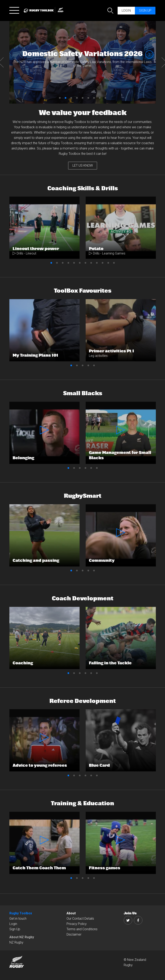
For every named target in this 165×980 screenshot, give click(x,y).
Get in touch (18, 919)
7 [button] (94, 98)
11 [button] (108, 263)
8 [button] (100, 98)
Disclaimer (74, 934)
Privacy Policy (77, 924)
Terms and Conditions (82, 929)
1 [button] (60, 98)
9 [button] (105, 98)
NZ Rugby (16, 942)
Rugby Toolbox (21, 913)
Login (126, 11)
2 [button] (66, 98)
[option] (83, 62)
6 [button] (88, 98)
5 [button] (83, 98)
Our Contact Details (80, 919)
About (71, 913)
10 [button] (103, 263)
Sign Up (15, 929)
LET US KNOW (83, 165)
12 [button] (114, 263)
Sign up (145, 11)
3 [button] (71, 98)
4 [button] (77, 98)
